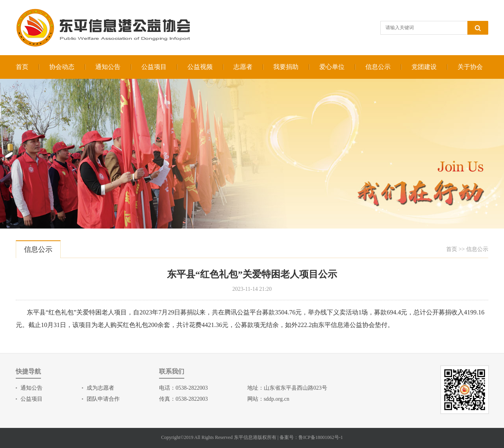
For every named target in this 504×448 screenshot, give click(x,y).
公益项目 (154, 67)
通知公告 (108, 67)
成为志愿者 (100, 388)
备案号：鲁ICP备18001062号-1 (311, 437)
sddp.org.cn (277, 399)
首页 (22, 67)
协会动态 (62, 67)
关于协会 (470, 67)
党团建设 (424, 67)
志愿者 (243, 67)
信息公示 (378, 67)
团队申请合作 (103, 399)
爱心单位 (332, 67)
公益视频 (200, 67)
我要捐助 (286, 67)
